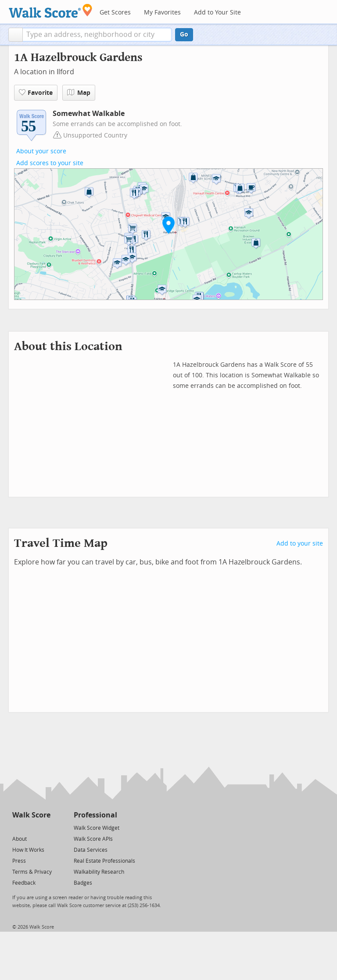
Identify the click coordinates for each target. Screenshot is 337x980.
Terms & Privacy (32, 872)
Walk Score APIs (93, 839)
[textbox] (97, 35)
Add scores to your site (50, 163)
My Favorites (162, 13)
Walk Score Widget (97, 828)
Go (184, 34)
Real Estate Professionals (104, 861)
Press (19, 861)
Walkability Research (99, 872)
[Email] (45, 827)
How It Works (28, 850)
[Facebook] (31, 827)
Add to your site (300, 544)
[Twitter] (17, 827)
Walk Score (31, 815)
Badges (83, 883)
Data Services (91, 850)
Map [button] (79, 93)
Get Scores (115, 13)
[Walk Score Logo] (51, 11)
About (20, 839)
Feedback (24, 883)
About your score (41, 151)
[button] (16, 35)
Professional (95, 815)
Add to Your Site (217, 13)
